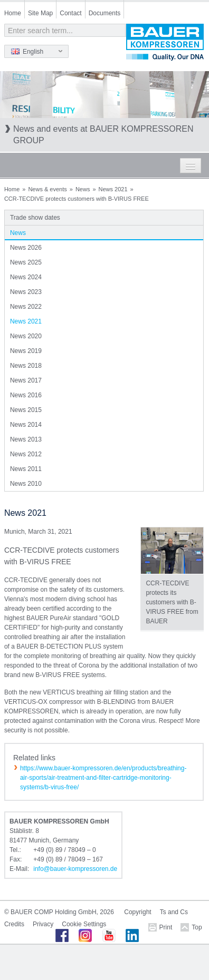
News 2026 (26, 248)
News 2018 (26, 366)
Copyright (137, 912)
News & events (47, 189)
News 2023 (26, 292)
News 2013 (26, 439)
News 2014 (26, 425)
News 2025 (26, 262)
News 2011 (26, 469)
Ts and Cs (174, 912)
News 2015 (26, 410)
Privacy (43, 924)
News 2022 (26, 307)
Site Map (40, 13)
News (83, 189)
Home (13, 13)
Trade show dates (35, 218)
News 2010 (26, 484)
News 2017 (26, 380)
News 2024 (26, 277)
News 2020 (26, 336)
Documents (105, 13)
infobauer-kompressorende (75, 869)
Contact (70, 13)
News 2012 (26, 454)
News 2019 (26, 351)
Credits (14, 924)
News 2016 (26, 395)
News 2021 (113, 189)
